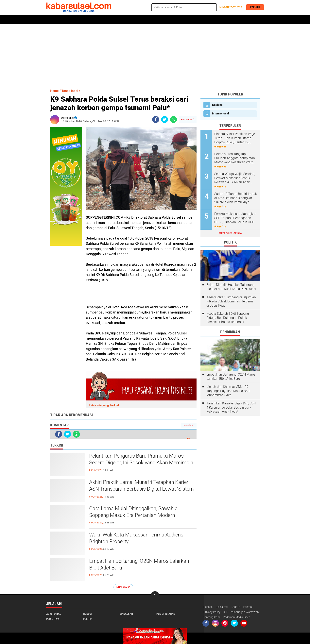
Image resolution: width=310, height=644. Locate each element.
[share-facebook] (156, 119)
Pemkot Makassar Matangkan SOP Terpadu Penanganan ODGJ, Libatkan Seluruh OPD (235, 218)
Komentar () (188, 119)
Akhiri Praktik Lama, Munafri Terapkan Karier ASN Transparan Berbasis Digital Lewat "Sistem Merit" (141, 489)
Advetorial (54, 614)
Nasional (218, 105)
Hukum (92, 19)
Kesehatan (143, 19)
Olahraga (125, 19)
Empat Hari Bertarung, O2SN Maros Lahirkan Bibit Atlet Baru (139, 564)
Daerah (78, 19)
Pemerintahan (166, 614)
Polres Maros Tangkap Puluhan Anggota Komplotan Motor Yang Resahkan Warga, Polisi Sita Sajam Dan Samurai (235, 158)
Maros (158, 19)
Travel (203, 19)
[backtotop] (155, 595)
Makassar (126, 614)
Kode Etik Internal (242, 607)
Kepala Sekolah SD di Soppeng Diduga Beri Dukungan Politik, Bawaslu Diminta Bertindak (228, 318)
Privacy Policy (212, 612)
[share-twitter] (165, 119)
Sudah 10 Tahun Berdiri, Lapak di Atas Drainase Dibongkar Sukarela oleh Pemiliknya (236, 198)
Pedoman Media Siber (236, 617)
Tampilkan (189, 425)
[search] (184, 7)
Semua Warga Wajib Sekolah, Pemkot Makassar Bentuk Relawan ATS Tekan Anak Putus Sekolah (235, 178)
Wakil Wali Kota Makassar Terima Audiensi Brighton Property (137, 538)
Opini (191, 19)
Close (129, 630)
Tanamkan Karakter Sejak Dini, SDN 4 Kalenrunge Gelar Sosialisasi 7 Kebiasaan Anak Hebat (231, 407)
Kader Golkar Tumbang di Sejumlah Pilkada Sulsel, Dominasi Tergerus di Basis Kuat (231, 301)
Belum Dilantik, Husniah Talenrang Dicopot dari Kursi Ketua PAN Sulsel (231, 287)
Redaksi (208, 607)
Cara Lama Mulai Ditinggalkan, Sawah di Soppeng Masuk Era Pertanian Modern (134, 512)
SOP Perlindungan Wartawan (241, 612)
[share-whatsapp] (173, 119)
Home (52, 19)
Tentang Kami (212, 617)
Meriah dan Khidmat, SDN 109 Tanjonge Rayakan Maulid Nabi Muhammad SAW (228, 391)
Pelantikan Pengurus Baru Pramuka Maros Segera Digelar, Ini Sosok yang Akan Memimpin (141, 459)
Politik (64, 19)
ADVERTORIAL (175, 19)
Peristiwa (107, 19)
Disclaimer (222, 607)
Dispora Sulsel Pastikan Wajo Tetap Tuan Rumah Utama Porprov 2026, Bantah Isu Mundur (235, 138)
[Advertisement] (155, 54)
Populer (254, 7)
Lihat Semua (123, 587)
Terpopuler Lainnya (230, 233)
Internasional (221, 113)
